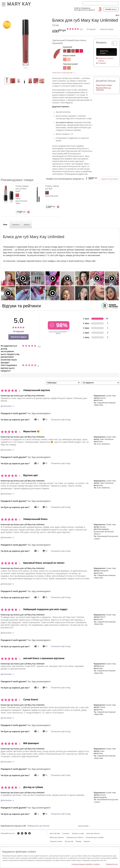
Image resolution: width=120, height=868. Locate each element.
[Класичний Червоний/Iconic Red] (77, 51)
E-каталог (66, 833)
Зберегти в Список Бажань (106, 60)
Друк (117, 15)
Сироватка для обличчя (75, 837)
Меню (4, 4)
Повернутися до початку (38, 826)
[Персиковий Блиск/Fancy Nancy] (65, 60)
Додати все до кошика (110, 179)
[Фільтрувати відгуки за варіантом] (100, 383)
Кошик (111, 9)
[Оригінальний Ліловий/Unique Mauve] (25, 46)
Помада (78, 841)
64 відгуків (91, 29)
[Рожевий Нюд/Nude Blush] (73, 51)
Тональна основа (56, 841)
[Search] (101, 3)
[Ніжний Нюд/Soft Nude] (69, 68)
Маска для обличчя (57, 837)
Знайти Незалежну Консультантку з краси (84, 9)
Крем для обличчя (93, 833)
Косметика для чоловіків (95, 837)
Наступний (84, 826)
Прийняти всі (112, 864)
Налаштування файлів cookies (86, 864)
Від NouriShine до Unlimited (103, 89)
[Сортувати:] (63, 383)
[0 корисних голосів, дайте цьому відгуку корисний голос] (36, 420)
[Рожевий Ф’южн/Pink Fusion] (81, 51)
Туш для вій (69, 841)
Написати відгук (107, 29)
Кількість (101, 43)
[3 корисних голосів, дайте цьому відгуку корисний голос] (36, 597)
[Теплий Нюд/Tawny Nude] (69, 51)
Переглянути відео (104, 85)
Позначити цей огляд (61, 420)
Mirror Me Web (55, 833)
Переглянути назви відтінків (62, 73)
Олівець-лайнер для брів (52, 187)
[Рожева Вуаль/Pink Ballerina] (65, 68)
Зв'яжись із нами (78, 833)
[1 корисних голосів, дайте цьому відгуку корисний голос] (36, 551)
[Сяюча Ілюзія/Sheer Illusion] (69, 60)
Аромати (87, 841)
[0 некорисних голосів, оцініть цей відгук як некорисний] (45, 420)
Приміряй (102, 63)
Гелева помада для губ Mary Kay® (22, 189)
